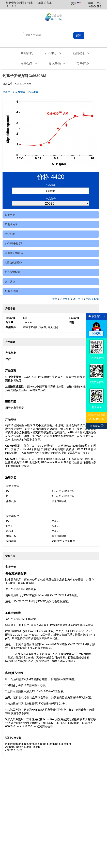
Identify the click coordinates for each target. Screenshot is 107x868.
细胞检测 (10, 215)
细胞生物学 (11, 224)
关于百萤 (83, 64)
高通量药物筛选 (14, 253)
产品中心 (65, 299)
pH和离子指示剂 (14, 243)
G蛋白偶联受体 (14, 263)
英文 (76, 3)
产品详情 (33, 92)
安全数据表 (19, 92)
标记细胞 (10, 234)
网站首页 (27, 53)
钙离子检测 (11, 291)
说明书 (6, 92)
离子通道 (10, 282)
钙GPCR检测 (12, 272)
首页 (55, 299)
